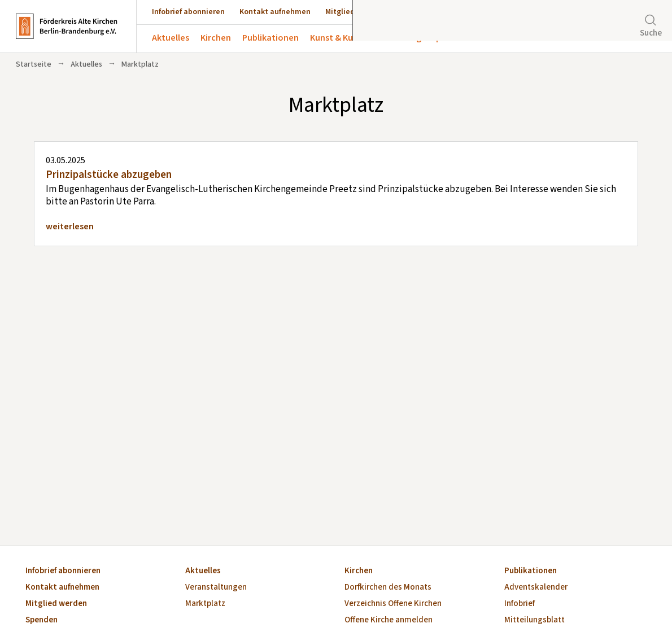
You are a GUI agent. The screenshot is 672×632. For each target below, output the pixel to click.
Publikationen (270, 38)
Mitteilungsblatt (534, 620)
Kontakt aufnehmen (275, 12)
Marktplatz (205, 604)
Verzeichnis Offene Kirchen (393, 604)
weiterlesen (70, 226)
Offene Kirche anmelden (389, 620)
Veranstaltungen (216, 588)
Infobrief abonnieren (188, 12)
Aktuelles (171, 38)
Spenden (413, 12)
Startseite (34, 64)
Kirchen (216, 38)
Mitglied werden (354, 12)
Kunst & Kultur (339, 38)
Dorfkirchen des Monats (388, 588)
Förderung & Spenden (423, 38)
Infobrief (520, 604)
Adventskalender (536, 588)
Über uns (495, 38)
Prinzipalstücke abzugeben (109, 175)
